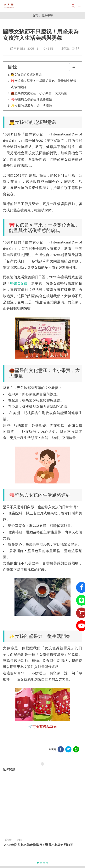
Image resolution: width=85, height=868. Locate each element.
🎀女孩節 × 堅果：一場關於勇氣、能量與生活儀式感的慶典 (43, 84)
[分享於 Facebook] (61, 749)
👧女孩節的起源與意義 (26, 75)
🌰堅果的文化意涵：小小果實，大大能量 (39, 93)
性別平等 (47, 15)
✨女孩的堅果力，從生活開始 (31, 106)
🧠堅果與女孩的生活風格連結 (31, 99)
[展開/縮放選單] (79, 6)
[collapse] (73, 67)
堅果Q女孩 (19, 283)
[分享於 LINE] (76, 749)
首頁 (35, 15)
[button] (73, 6)
